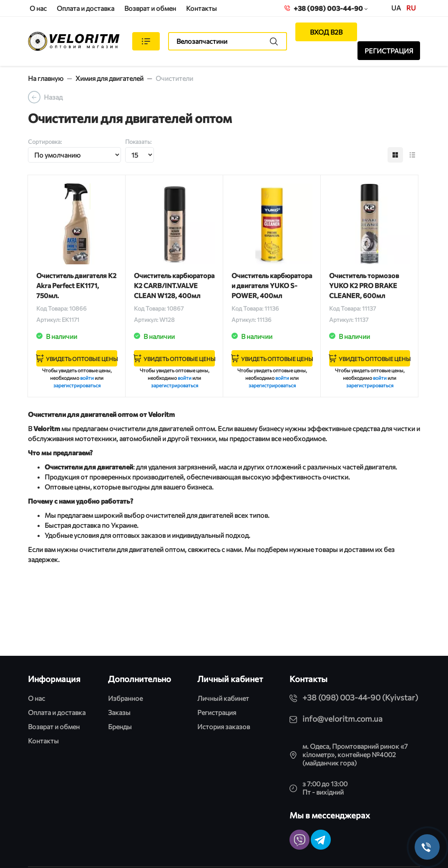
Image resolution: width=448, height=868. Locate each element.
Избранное (125, 698)
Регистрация (217, 712)
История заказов (224, 726)
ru (411, 8)
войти (87, 378)
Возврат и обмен (150, 8)
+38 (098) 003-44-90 (326, 8)
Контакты (201, 8)
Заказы (119, 712)
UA (396, 8)
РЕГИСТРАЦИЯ (389, 51)
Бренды (120, 726)
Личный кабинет (223, 698)
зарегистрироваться (77, 385)
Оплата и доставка (86, 8)
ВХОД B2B (326, 32)
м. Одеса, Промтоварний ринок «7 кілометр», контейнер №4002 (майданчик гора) (355, 754)
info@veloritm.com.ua (342, 719)
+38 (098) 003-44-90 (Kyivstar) (360, 697)
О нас (38, 8)
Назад (53, 97)
